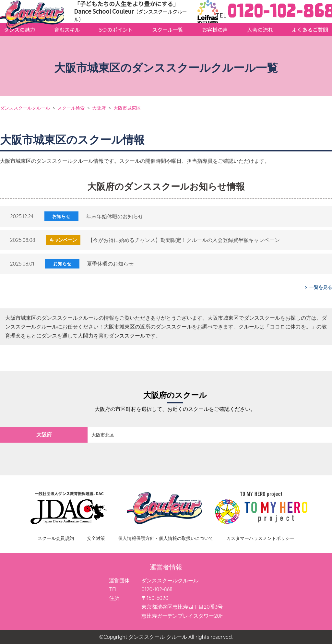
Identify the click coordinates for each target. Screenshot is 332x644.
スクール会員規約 (56, 538)
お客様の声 (215, 30)
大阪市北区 (103, 435)
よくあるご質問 (310, 30)
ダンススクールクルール (25, 108)
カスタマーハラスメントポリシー (260, 538)
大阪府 (99, 108)
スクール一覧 (168, 30)
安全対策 (96, 538)
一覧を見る (321, 287)
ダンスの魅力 (19, 30)
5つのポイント (116, 30)
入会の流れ (260, 30)
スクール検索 (71, 108)
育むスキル (67, 30)
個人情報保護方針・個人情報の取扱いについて (166, 538)
